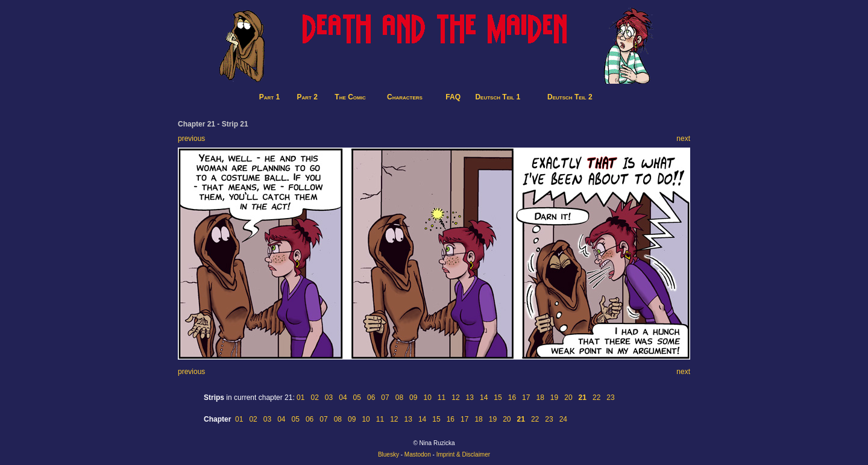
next (683, 139)
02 (314, 398)
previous (191, 139)
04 (343, 398)
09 (413, 398)
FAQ (453, 97)
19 (554, 398)
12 (455, 398)
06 (371, 398)
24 (563, 419)
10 (427, 398)
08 (399, 398)
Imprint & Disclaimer (463, 454)
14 (484, 398)
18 (540, 398)
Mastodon (418, 454)
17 (526, 398)
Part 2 (307, 97)
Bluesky (388, 454)
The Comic (350, 97)
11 (442, 398)
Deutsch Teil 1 (498, 97)
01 (300, 398)
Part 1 (269, 97)
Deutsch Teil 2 (570, 97)
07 (385, 398)
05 (357, 398)
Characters (405, 97)
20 (568, 398)
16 (512, 398)
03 (329, 398)
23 (610, 398)
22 (596, 398)
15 (498, 398)
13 (470, 398)
